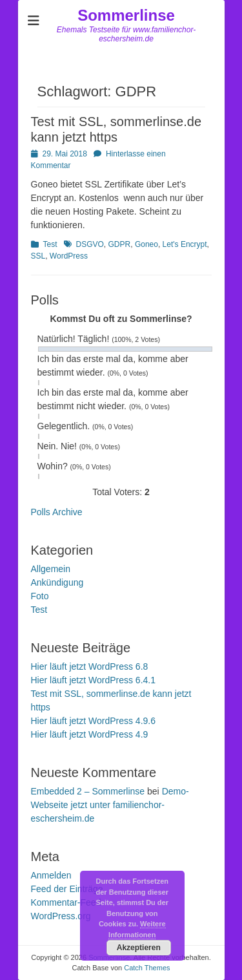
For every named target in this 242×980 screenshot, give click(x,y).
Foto (40, 596)
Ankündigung (57, 582)
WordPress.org (61, 916)
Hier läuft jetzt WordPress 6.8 (90, 666)
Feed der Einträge (67, 889)
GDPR (120, 244)
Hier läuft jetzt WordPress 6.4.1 (93, 680)
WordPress (69, 256)
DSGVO (90, 244)
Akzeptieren (139, 948)
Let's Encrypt (185, 244)
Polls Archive (57, 512)
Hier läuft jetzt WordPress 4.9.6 (93, 721)
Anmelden (51, 875)
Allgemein (51, 569)
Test (50, 244)
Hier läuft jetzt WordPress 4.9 (90, 734)
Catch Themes (147, 968)
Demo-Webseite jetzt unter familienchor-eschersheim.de (110, 805)
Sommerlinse (126, 15)
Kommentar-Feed (66, 902)
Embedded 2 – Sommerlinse (88, 791)
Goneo (146, 244)
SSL (38, 256)
